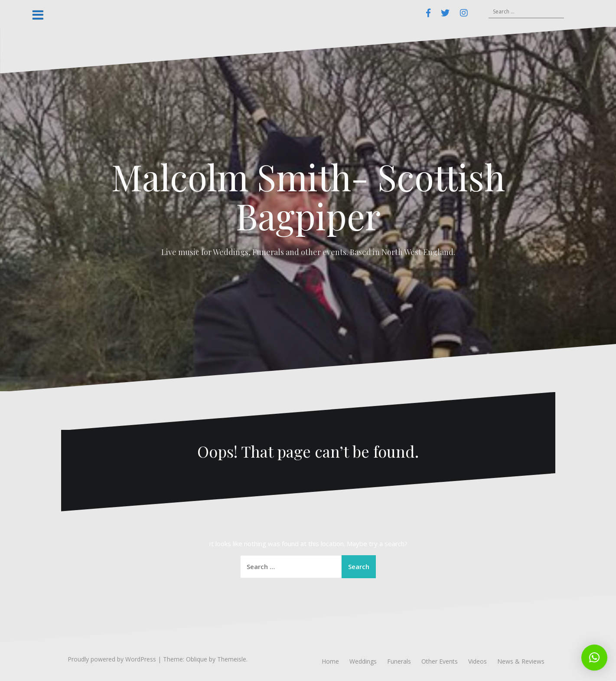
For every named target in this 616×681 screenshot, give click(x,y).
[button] (594, 658)
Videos (477, 661)
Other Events (440, 661)
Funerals (399, 661)
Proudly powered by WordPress (112, 659)
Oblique (197, 659)
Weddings (363, 661)
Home (330, 661)
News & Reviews (521, 661)
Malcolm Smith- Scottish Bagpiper (308, 196)
